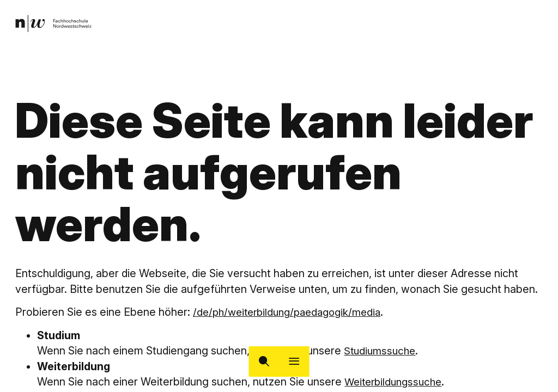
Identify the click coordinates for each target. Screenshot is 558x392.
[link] (55, 24)
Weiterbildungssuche (396, 382)
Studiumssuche (381, 351)
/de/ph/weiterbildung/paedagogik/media (293, 312)
